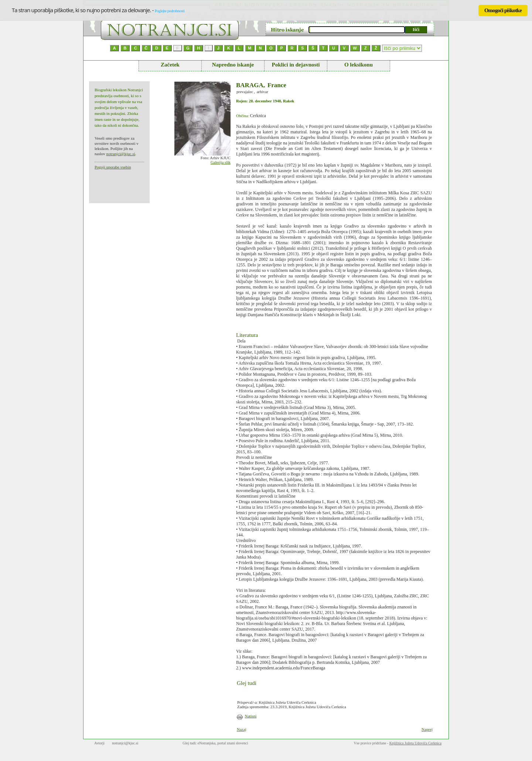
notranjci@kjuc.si (120, 154)
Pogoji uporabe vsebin (113, 167)
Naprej (427, 729)
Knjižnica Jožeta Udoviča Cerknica (415, 743)
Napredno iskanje (233, 65)
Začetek (170, 65)
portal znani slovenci (233, 743)
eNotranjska (207, 743)
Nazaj (242, 729)
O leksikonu (359, 65)
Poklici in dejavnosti (296, 65)
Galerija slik (221, 162)
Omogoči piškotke (503, 10)
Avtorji (99, 743)
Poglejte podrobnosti (170, 11)
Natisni (251, 716)
